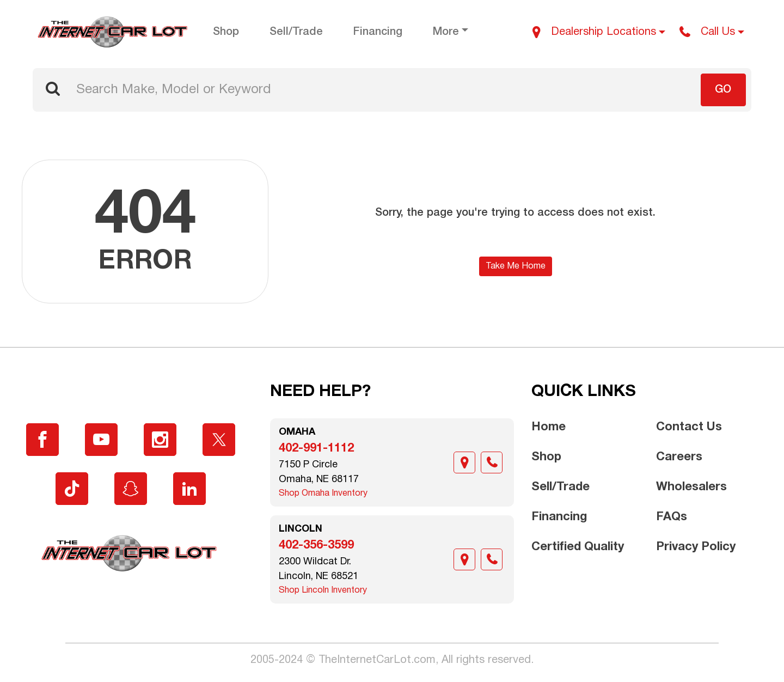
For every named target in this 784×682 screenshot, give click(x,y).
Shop (546, 457)
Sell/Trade (561, 487)
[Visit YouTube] (101, 440)
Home (549, 427)
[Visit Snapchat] (131, 489)
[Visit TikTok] (72, 489)
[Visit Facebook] (42, 440)
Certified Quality (578, 547)
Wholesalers (691, 487)
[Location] (464, 462)
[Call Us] (712, 32)
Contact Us (689, 427)
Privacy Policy (696, 547)
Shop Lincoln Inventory (323, 590)
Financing (559, 517)
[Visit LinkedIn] (189, 489)
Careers (679, 457)
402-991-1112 (316, 448)
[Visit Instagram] (160, 440)
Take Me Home (516, 266)
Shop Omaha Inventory (323, 494)
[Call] (492, 462)
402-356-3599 (316, 545)
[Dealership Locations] (599, 32)
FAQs (672, 517)
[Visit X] (219, 440)
